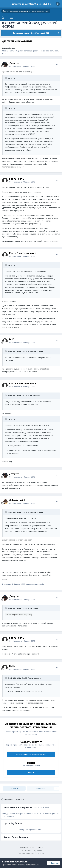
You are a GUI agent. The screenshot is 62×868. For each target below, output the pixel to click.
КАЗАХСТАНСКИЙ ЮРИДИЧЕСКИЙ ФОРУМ (30, 25)
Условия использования (28, 864)
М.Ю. (12, 339)
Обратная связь (27, 847)
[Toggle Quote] (6, 78)
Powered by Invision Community (31, 853)
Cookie (40, 847)
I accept (53, 863)
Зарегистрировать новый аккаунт (31, 754)
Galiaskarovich (17, 500)
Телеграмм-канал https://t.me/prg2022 (29, 4)
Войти (31, 772)
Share (14, 788)
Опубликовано (22, 66)
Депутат (12, 48)
